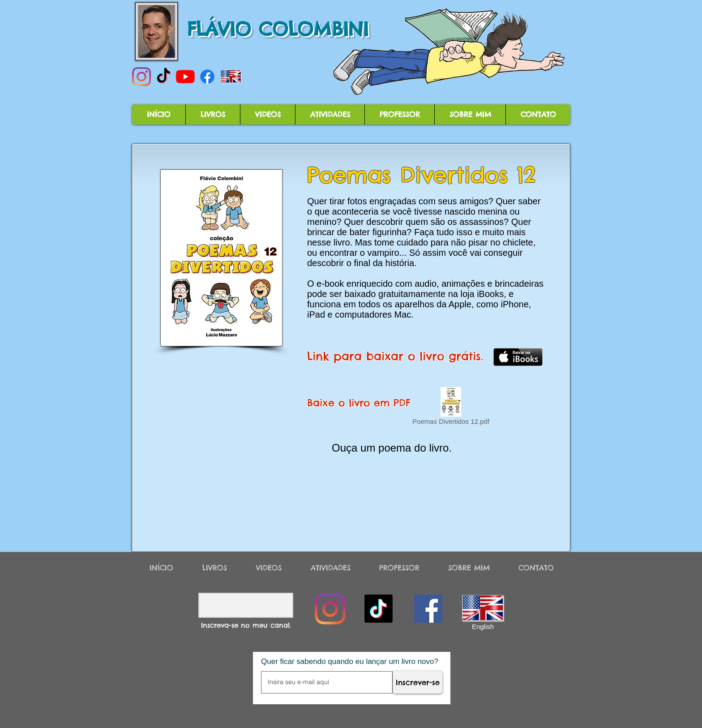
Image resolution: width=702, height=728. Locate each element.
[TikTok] (163, 77)
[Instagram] (141, 77)
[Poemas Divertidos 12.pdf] (451, 408)
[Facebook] (207, 77)
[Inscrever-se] (418, 682)
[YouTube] (185, 77)
